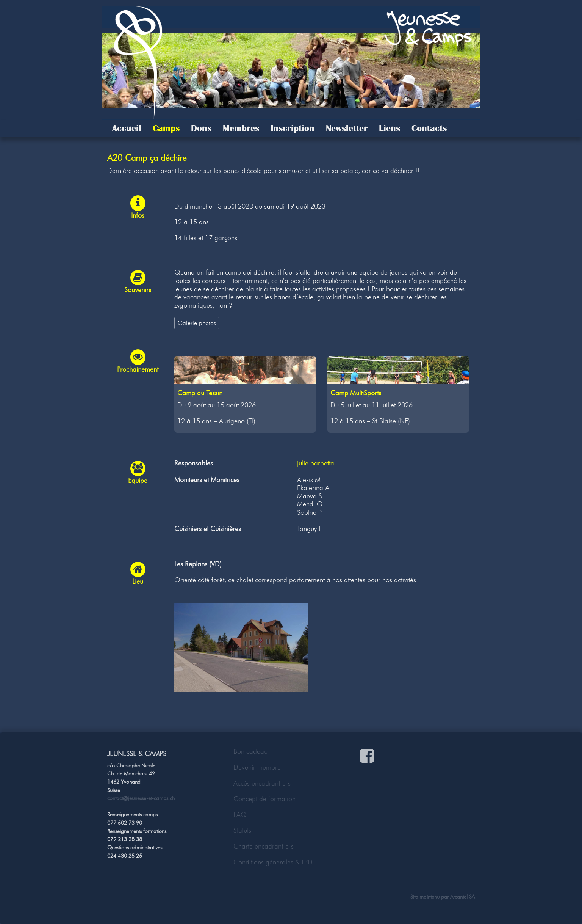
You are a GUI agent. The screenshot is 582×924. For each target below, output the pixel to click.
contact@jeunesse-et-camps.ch (141, 798)
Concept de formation (264, 799)
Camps (166, 128)
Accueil (127, 128)
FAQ (240, 815)
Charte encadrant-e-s (264, 846)
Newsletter (347, 128)
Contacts (429, 128)
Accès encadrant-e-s (262, 783)
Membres (241, 128)
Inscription (293, 128)
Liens (390, 128)
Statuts (242, 830)
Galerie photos (197, 323)
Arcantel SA (462, 897)
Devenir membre (257, 767)
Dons (201, 128)
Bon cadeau (250, 751)
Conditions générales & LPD (273, 862)
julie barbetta (316, 463)
